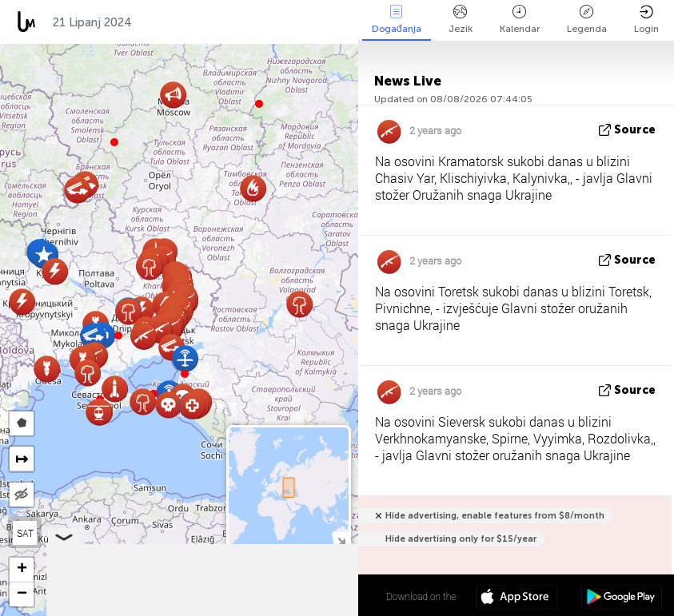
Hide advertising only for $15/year (461, 539)
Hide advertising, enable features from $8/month (495, 516)
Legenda (587, 20)
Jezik (461, 20)
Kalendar (520, 20)
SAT (25, 533)
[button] (118, 336)
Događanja (397, 20)
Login (646, 20)
